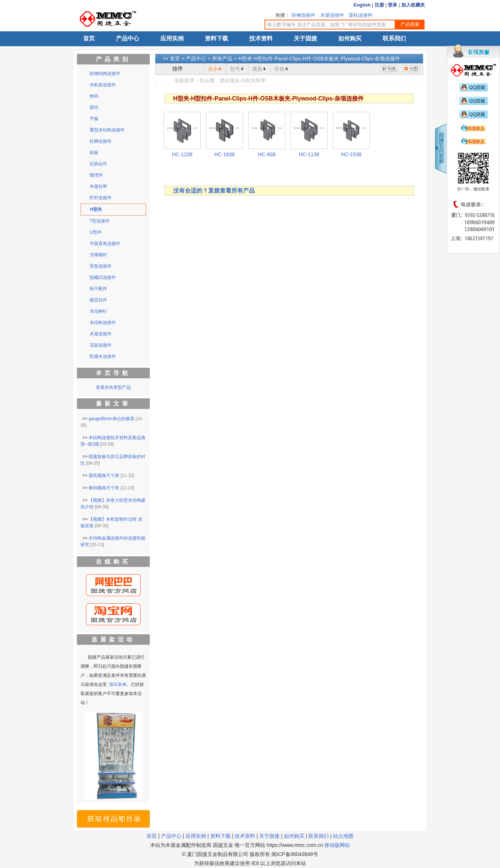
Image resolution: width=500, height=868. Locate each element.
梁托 (94, 107)
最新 (257, 69)
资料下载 (216, 38)
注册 (379, 5)
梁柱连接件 (361, 15)
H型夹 (96, 209)
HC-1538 (351, 154)
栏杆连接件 (101, 198)
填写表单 (118, 684)
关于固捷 (305, 38)
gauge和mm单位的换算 (111, 419)
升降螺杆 (98, 255)
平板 (94, 119)
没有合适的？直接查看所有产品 (214, 191)
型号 (235, 69)
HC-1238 (182, 154)
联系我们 (394, 38)
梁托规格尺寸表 (104, 476)
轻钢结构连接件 (105, 74)
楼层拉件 (98, 300)
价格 (280, 69)
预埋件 (96, 175)
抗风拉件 (98, 164)
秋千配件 (98, 289)
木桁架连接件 (103, 85)
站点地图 (343, 836)
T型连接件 (100, 221)
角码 (94, 96)
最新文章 (113, 404)
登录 (392, 5)
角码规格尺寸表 (104, 488)
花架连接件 (101, 345)
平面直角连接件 (105, 244)
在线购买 (113, 562)
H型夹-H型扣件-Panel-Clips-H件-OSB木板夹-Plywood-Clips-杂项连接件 (319, 59)
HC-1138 (309, 154)
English (362, 5)
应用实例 (172, 38)
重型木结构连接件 (107, 130)
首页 (89, 38)
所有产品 (222, 59)
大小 (213, 69)
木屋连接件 (332, 15)
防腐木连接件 (103, 356)
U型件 (96, 232)
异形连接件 (101, 266)
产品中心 (128, 38)
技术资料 (261, 38)
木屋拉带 (98, 186)
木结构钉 (98, 311)
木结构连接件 (103, 323)
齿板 (94, 153)
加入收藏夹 (413, 5)
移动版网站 (337, 845)
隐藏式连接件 (103, 277)
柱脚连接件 (101, 141)
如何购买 (350, 38)
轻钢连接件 (303, 15)
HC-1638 (224, 154)
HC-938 (267, 154)
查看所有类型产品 (113, 387)
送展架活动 (113, 640)
